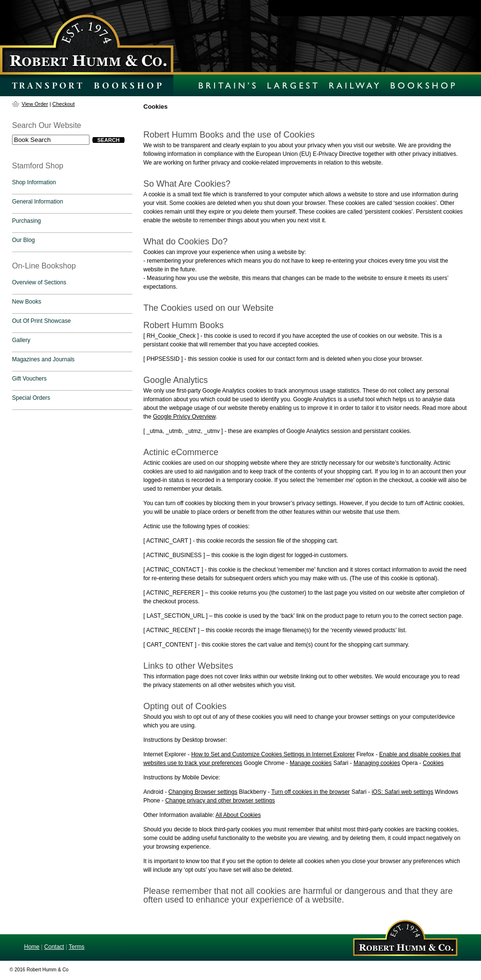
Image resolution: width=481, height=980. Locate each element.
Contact (54, 947)
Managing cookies (377, 763)
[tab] (72, 185)
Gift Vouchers (29, 379)
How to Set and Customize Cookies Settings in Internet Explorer (273, 754)
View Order (35, 104)
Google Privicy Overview (184, 417)
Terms (77, 947)
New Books (27, 302)
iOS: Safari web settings (403, 792)
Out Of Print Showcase (41, 321)
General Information (38, 202)
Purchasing (26, 221)
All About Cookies (238, 815)
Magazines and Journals (43, 359)
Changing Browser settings (203, 792)
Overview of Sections (39, 282)
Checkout (63, 104)
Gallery (21, 340)
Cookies (433, 763)
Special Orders (31, 398)
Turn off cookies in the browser (310, 792)
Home (32, 947)
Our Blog (23, 240)
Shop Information (34, 182)
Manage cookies (310, 763)
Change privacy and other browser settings (220, 801)
